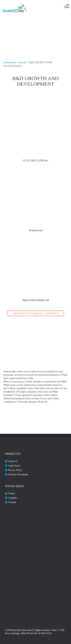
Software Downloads (18, 474)
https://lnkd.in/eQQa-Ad (35, 300)
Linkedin (13, 498)
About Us (13, 461)
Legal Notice (14, 466)
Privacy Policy (15, 470)
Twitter (12, 493)
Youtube (12, 502)
